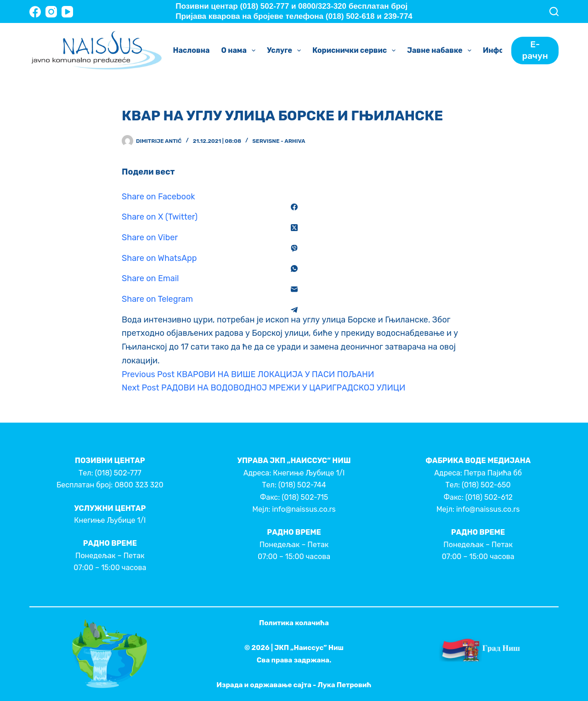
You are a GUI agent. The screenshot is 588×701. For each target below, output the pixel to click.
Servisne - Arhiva (279, 141)
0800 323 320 (139, 485)
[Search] (554, 11)
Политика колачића (294, 623)
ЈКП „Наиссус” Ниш (309, 648)
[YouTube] (67, 12)
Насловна (192, 50)
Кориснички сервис (356, 51)
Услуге (286, 51)
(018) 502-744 (302, 485)
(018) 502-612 (489, 497)
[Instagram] (51, 12)
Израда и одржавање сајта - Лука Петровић (294, 685)
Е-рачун (535, 50)
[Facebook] (35, 12)
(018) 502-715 (305, 497)
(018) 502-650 (486, 485)
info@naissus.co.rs (304, 509)
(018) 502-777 (118, 473)
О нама (240, 51)
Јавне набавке (441, 51)
